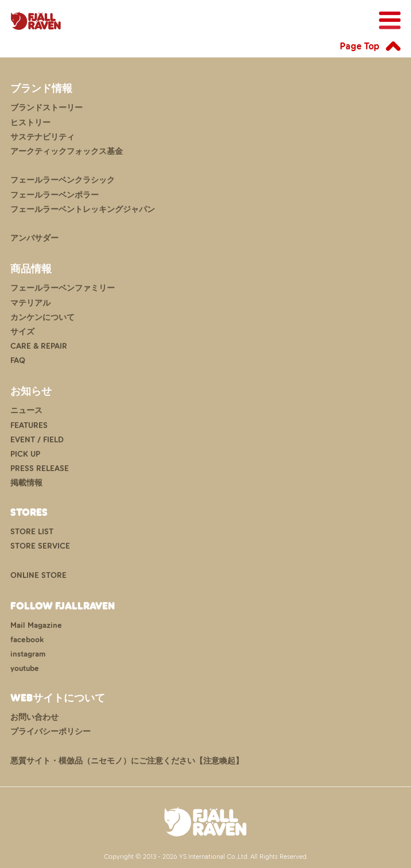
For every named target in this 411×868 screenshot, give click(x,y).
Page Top (360, 46)
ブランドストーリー (46, 108)
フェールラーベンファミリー (63, 288)
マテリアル (30, 303)
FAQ (18, 360)
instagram (28, 654)
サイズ (22, 332)
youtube (25, 668)
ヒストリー (30, 123)
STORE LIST (32, 532)
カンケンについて (42, 317)
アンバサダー (34, 238)
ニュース (26, 410)
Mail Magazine (36, 625)
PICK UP (25, 454)
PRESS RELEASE (40, 468)
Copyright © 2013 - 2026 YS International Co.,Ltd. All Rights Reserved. (206, 857)
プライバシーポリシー (51, 732)
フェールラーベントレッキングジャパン (83, 209)
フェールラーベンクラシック (63, 180)
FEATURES (29, 425)
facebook (27, 640)
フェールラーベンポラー (55, 195)
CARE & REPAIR (39, 346)
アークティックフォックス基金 (67, 151)
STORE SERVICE (40, 546)
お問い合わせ (34, 717)
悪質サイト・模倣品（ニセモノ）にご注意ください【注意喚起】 (127, 761)
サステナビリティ (42, 137)
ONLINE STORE (38, 575)
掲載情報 (26, 483)
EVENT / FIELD (37, 440)
